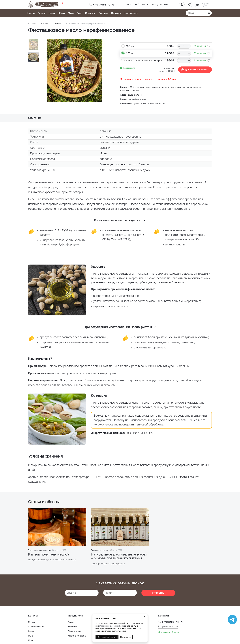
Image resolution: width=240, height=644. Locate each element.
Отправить (158, 593)
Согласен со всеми (107, 637)
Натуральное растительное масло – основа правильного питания (119, 556)
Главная (32, 24)
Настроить (125, 637)
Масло (31, 13)
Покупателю (159, 5)
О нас (128, 5)
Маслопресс (131, 13)
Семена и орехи (47, 13)
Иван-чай (90, 13)
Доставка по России (169, 632)
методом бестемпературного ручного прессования (169, 182)
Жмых (62, 13)
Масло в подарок (77, 636)
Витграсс (116, 13)
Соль (79, 13)
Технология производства (39, 550)
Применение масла (99, 550)
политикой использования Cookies (111, 626)
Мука (71, 13)
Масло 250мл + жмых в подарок (144, 60)
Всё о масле (142, 5)
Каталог (45, 24)
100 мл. (130, 46)
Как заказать (129, 68)
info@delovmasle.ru (168, 627)
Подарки (103, 13)
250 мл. (130, 53)
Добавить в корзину (195, 70)
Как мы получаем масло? (49, 554)
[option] (75, 71)
